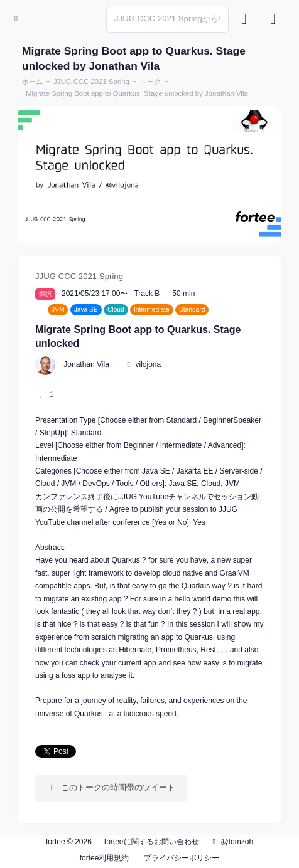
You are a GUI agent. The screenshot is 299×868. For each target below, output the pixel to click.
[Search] (167, 19)
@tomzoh (231, 842)
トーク (150, 82)
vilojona (149, 364)
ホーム (32, 82)
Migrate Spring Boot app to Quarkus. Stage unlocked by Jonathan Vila (137, 93)
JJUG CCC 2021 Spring (91, 82)
